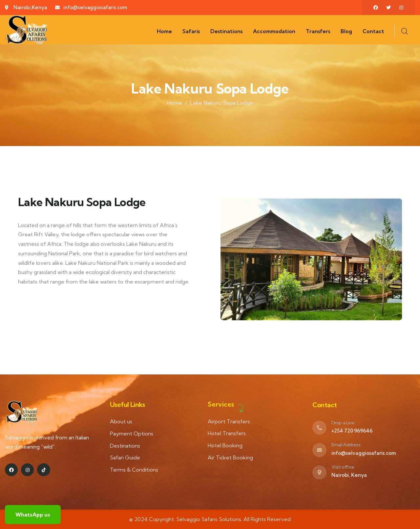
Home (175, 103)
